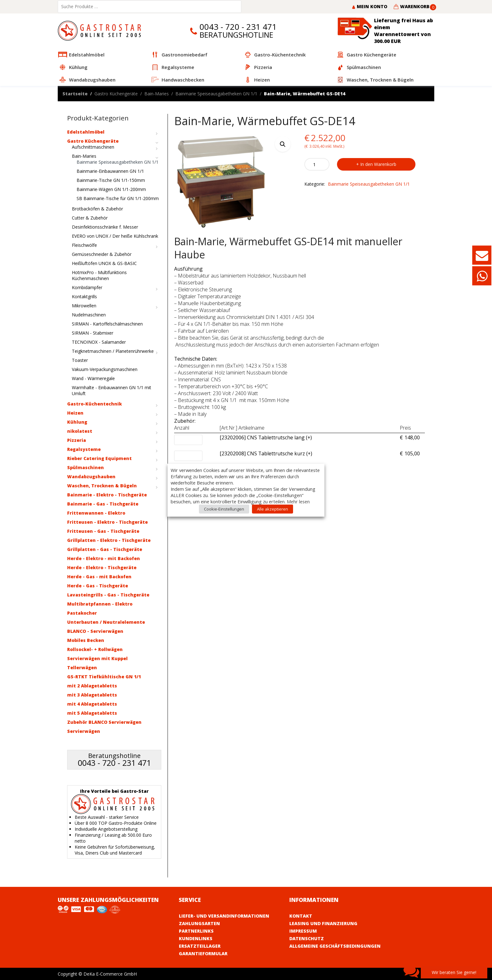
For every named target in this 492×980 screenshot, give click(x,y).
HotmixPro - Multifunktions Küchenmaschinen (99, 275)
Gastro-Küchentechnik (94, 404)
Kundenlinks (196, 938)
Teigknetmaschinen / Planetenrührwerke (113, 351)
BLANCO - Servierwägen (95, 631)
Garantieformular (203, 954)
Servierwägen (84, 731)
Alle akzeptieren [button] (273, 509)
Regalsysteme (84, 449)
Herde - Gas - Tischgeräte (98, 586)
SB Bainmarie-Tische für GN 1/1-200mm (118, 198)
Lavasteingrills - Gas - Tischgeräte (108, 595)
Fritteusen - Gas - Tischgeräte (103, 531)
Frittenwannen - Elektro (96, 513)
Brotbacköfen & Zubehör (97, 209)
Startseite (75, 94)
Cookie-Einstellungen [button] (224, 509)
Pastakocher (82, 613)
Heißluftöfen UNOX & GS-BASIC (104, 263)
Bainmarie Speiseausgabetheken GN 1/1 (216, 94)
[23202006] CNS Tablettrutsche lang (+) (266, 438)
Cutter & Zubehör (90, 218)
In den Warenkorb (378, 164)
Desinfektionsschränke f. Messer (105, 227)
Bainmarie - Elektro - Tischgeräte (107, 495)
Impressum (303, 931)
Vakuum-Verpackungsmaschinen (105, 369)
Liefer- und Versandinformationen (224, 916)
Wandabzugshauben (91, 477)
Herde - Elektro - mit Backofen (104, 558)
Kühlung (77, 422)
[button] (283, 144)
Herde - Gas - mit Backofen (99, 577)
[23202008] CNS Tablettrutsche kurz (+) (266, 454)
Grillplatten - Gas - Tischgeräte (105, 549)
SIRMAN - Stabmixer (93, 333)
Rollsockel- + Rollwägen (95, 649)
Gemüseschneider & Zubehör (102, 254)
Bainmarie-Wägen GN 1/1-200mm (111, 189)
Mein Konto (369, 6)
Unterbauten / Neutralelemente (106, 622)
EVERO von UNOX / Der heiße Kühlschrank (115, 236)
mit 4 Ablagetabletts (92, 704)
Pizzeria (77, 440)
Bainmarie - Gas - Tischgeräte (103, 504)
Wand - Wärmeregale (93, 378)
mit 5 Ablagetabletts (92, 713)
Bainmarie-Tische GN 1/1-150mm (111, 180)
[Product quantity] (317, 164)
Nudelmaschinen (89, 315)
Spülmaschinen (86, 467)
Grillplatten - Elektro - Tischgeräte (109, 540)
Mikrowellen (84, 306)
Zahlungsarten (199, 923)
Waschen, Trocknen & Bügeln (102, 486)
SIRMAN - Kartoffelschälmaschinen (107, 324)
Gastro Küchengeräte (116, 94)
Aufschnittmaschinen (93, 147)
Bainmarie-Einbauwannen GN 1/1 (110, 171)
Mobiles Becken (86, 640)
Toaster (80, 360)
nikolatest (80, 431)
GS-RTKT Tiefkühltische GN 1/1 (104, 677)
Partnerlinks (196, 931)
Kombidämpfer (87, 287)
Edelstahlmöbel (86, 132)
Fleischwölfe (84, 245)
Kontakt (301, 916)
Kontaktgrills (84, 297)
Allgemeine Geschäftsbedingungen (335, 946)
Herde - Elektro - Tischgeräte (102, 567)
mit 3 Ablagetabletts (92, 695)
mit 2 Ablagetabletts (92, 686)
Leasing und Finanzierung (323, 923)
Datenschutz (307, 938)
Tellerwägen (82, 667)
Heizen (75, 413)
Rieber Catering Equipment (99, 458)
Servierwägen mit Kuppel (97, 658)
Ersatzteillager (200, 946)
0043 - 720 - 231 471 (238, 27)
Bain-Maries (157, 94)
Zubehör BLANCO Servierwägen (104, 722)
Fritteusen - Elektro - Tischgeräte (107, 522)
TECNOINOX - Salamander (99, 342)
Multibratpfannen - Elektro (100, 604)
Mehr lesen (298, 501)
